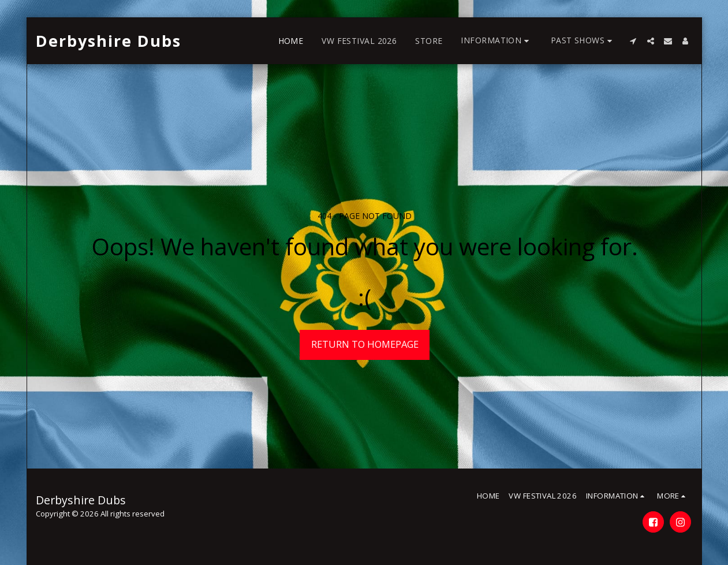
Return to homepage (365, 344)
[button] (496, 41)
